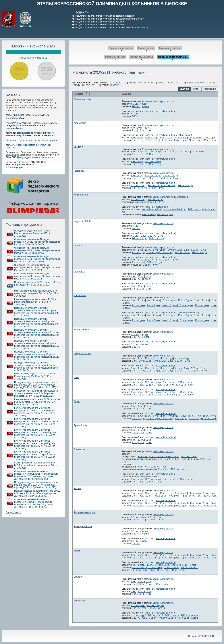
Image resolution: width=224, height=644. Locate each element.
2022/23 (132, 83)
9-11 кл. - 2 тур (170, 176)
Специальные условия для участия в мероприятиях (32, 140)
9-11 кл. (135, 104)
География (79, 171)
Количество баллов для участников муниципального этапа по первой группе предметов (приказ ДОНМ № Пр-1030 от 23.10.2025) (35, 456)
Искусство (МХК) (82, 221)
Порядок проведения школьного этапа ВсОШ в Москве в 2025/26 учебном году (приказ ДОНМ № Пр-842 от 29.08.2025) (37, 493)
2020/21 (152, 83)
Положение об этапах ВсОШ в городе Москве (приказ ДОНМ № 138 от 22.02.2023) (37, 283)
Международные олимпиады (173, 57)
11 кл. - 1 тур (166, 250)
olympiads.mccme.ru (188, 313)
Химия (77, 550)
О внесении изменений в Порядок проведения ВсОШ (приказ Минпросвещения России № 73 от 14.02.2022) (37, 276)
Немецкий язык (81, 330)
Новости (81, 12)
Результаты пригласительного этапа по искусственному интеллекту (110, 19)
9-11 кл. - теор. (139, 517)
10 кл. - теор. (152, 138)
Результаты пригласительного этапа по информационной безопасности (112, 28)
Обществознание (82, 354)
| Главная (140, 73)
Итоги (196, 89)
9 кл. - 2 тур (180, 416)
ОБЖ (76, 377)
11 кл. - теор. (166, 138)
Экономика (79, 601)
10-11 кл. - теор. (153, 152)
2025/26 (103, 83)
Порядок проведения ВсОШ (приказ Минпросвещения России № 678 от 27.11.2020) (32, 233)
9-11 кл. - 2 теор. (189, 565)
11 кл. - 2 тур (209, 416)
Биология (78, 147)
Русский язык (80, 425)
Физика (77, 488)
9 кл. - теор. (137, 138)
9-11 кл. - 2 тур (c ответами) (162, 185)
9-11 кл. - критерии (142, 279)
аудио (145, 104)
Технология (80, 449)
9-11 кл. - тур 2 (156, 615)
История (78, 245)
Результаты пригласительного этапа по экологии (100, 25)
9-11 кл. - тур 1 (139, 615)
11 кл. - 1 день (201, 300)
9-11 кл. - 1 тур (139, 185)
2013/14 (76, 85)
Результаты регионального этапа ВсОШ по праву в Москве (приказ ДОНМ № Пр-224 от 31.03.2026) (36, 293)
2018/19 (171, 83)
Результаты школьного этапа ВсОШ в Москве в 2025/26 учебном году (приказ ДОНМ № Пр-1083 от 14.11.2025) (37, 402)
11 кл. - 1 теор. (171, 565)
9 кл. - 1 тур (137, 176)
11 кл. (148, 128)
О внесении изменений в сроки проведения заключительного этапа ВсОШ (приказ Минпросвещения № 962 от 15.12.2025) (36, 393)
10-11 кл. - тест (158, 457)
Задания (184, 89)
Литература (80, 272)
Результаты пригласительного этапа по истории (100, 22)
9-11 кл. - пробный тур (175, 209)
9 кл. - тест (143, 457)
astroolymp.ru (185, 135)
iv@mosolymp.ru (15, 167)
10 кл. (140, 128)
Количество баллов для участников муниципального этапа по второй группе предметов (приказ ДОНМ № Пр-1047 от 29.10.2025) (35, 445)
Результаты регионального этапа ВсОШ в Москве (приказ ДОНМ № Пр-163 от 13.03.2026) (35, 302)
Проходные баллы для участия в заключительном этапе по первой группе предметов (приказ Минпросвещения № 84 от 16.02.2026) (36, 367)
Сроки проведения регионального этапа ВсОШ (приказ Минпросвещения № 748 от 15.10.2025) (36, 465)
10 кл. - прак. (195, 138)
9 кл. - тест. (143, 467)
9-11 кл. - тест (138, 605)
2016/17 (190, 83)
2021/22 (142, 83)
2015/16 (200, 83)
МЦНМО (209, 636)
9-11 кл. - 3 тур (185, 185)
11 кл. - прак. (210, 138)
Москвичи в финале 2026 (33, 46)
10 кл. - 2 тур (195, 416)
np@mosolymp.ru (15, 128)
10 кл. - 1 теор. (154, 565)
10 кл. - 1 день (169, 300)
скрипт (146, 106)
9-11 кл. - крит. (161, 584)
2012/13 (86, 85)
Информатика (81, 195)
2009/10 (115, 85)
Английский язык (82, 99)
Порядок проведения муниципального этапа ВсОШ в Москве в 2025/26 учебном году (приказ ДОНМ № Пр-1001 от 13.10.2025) (37, 485)
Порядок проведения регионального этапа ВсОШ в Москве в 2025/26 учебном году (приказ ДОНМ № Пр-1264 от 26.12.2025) (36, 385)
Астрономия (80, 123)
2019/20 (161, 83)
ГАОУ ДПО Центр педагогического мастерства (29, 157)
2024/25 (113, 83)
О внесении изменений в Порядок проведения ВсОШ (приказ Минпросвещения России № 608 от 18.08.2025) (37, 242)
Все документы (13, 512)
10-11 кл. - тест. (159, 467)
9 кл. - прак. (181, 138)
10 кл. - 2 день (185, 300)
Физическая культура (84, 512)
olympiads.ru (181, 197)
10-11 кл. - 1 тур (153, 176)
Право (77, 401)
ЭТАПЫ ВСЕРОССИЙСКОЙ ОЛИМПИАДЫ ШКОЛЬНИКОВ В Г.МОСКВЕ (112, 4)
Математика (80, 296)
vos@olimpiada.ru (15, 118)
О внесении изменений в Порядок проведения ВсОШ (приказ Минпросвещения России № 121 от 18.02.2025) (37, 250)
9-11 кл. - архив (165, 214)
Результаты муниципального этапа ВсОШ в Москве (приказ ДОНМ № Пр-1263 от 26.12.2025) (36, 376)
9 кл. (134, 128)
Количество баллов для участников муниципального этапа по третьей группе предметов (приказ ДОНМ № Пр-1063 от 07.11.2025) (35, 434)
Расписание (210, 89)
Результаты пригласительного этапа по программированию (105, 16)
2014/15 (210, 83)
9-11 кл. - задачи (156, 605)
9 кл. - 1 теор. (138, 565)
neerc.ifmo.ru (149, 202)
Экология (78, 577)
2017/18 (181, 83)
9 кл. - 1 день (138, 300)
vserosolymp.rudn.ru (163, 101)
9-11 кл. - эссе (172, 615)
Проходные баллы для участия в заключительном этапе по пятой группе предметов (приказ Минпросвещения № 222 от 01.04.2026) (37, 323)
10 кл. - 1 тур (151, 250)
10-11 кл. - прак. (185, 382)
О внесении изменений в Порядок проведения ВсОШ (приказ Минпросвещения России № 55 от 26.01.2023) (37, 268)
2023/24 (122, 83)
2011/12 (96, 85)
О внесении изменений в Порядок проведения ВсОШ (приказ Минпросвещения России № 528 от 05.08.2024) (37, 259)
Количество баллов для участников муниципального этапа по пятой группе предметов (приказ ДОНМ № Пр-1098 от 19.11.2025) (35, 412)
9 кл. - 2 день (153, 300)
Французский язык (83, 526)
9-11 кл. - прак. (156, 517)
